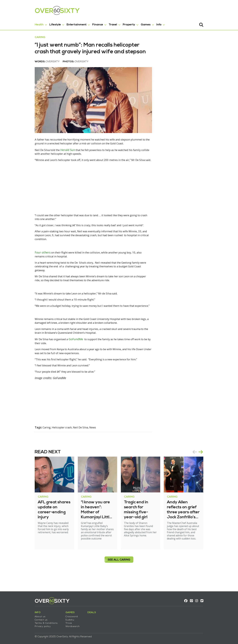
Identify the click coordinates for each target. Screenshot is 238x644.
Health (24, 23)
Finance (82, 23)
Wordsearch (57, 624)
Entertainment (61, 23)
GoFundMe (64, 356)
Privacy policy (27, 624)
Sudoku (55, 618)
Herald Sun (56, 170)
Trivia (53, 621)
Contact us (26, 618)
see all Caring (119, 570)
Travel (98, 23)
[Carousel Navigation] (213, 465)
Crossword (56, 614)
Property (114, 23)
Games (130, 23)
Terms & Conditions (31, 621)
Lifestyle (40, 23)
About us (25, 614)
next (216, 465)
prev (210, 465)
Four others (27, 270)
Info (144, 23)
